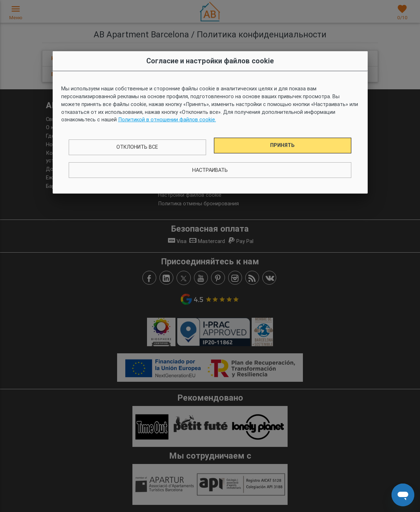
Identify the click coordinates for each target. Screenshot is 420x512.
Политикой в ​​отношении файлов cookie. (167, 119)
